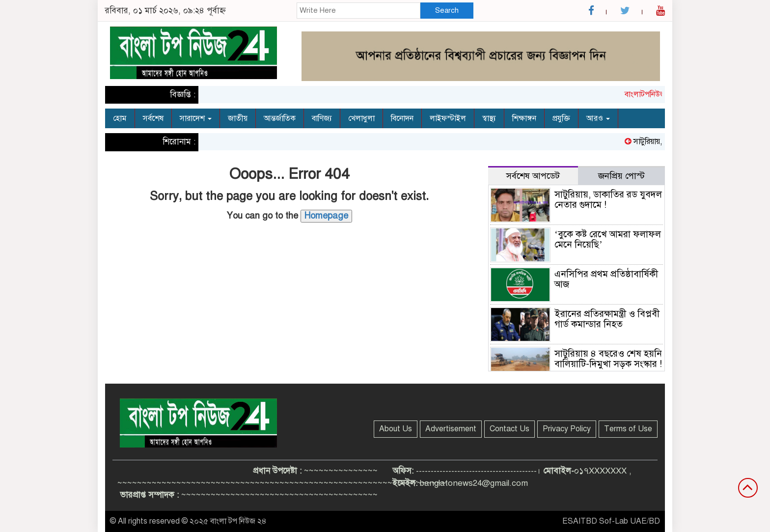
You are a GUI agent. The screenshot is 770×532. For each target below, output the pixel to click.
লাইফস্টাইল (448, 118)
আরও (598, 118)
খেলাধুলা (361, 118)
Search (447, 10)
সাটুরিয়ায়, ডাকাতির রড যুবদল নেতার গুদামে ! (608, 199)
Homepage (326, 216)
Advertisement (451, 429)
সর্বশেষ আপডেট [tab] (533, 176)
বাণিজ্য (322, 118)
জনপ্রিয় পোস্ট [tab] (621, 176)
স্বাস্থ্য (489, 118)
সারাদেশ (196, 118)
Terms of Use (628, 429)
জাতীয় (238, 118)
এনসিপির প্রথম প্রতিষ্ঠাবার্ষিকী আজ (606, 279)
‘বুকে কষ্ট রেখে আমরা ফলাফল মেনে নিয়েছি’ (607, 239)
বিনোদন (402, 118)
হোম (120, 118)
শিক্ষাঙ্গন (524, 118)
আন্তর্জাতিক (280, 118)
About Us (396, 429)
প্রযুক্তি (561, 118)
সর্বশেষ (153, 118)
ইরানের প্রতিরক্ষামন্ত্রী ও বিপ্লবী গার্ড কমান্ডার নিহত (607, 319)
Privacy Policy (567, 429)
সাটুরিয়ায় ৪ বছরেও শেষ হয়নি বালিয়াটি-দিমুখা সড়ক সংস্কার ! (608, 359)
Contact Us (509, 429)
